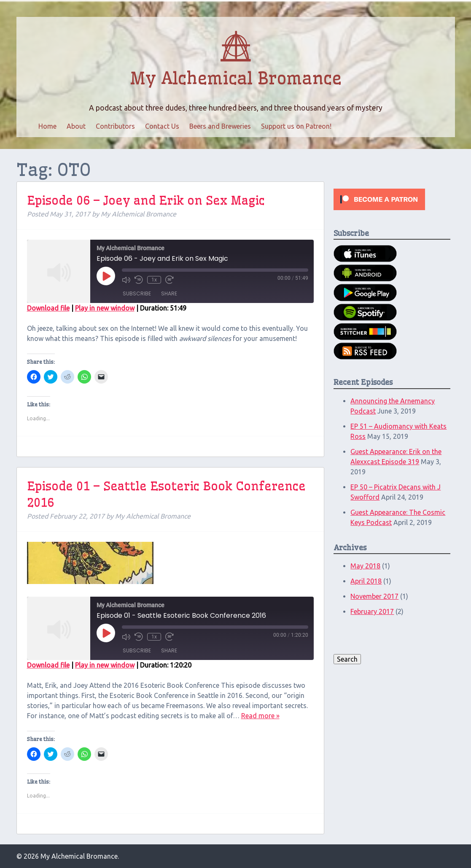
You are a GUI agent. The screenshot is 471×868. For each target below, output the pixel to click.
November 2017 (374, 596)
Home (47, 126)
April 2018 (366, 581)
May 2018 (365, 566)
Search (347, 659)
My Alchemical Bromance (236, 78)
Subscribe (137, 293)
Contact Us (162, 126)
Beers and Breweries (220, 126)
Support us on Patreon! (296, 126)
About (76, 126)
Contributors (115, 126)
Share (169, 293)
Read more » (260, 716)
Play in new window (105, 308)
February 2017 (372, 611)
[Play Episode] (106, 276)
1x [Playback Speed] (154, 280)
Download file (48, 308)
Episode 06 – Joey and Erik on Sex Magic (146, 200)
